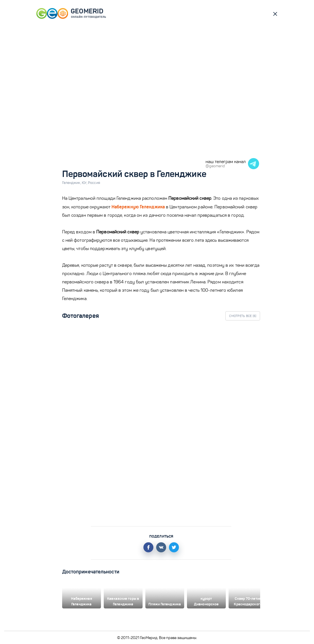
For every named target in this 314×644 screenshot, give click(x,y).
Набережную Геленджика (138, 207)
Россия (94, 183)
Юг (85, 183)
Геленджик (72, 183)
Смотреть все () (243, 316)
